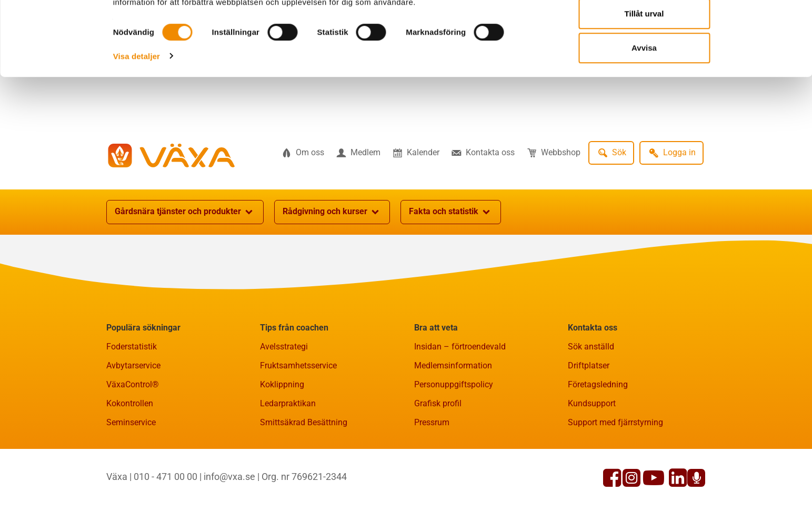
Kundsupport (592, 403)
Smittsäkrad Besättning (304, 422)
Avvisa (644, 97)
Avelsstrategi (284, 347)
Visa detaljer (137, 104)
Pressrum (432, 422)
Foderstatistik (132, 347)
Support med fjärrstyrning (615, 422)
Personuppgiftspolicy (454, 384)
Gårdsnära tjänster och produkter (185, 212)
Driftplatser (589, 365)
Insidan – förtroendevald (460, 347)
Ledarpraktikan (288, 403)
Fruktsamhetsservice (298, 365)
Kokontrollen (130, 403)
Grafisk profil (438, 403)
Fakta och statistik (451, 212)
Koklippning (282, 384)
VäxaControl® (133, 384)
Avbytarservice (133, 365)
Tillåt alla (644, 28)
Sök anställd (591, 347)
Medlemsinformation (453, 365)
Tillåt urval (644, 62)
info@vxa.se (229, 477)
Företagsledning (598, 384)
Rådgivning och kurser (332, 212)
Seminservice (131, 422)
